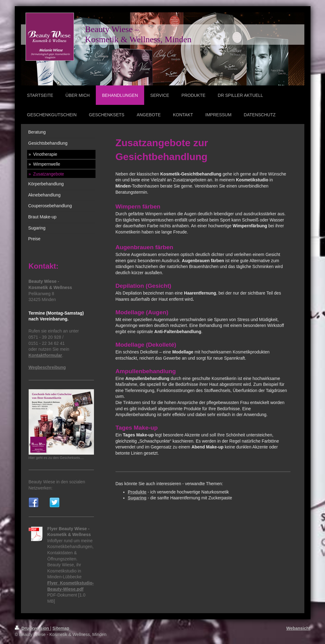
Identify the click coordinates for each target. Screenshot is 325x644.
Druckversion (32, 628)
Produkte (137, 492)
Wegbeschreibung (47, 367)
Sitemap (61, 628)
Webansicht (298, 628)
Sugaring (137, 498)
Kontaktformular (45, 355)
